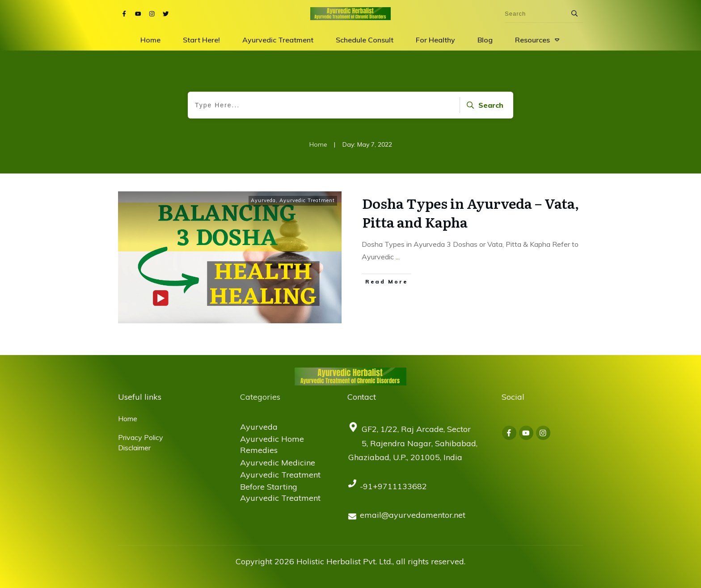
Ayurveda (263, 200)
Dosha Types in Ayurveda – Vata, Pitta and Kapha (471, 212)
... (398, 257)
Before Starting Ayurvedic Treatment (280, 492)
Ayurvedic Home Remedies (272, 444)
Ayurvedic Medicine (278, 463)
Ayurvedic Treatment (307, 200)
